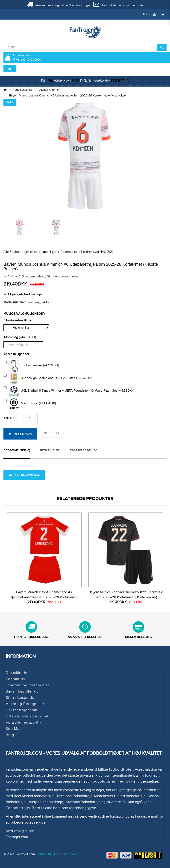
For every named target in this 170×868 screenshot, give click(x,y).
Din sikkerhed (18, 673)
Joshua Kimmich (50, 90)
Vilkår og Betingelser (25, 704)
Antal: (9, 418)
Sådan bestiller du (22, 691)
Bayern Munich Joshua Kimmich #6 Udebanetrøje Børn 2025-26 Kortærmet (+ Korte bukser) (68, 96)
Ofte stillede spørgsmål (27, 716)
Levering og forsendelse (28, 685)
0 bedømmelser (33, 276)
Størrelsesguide (20, 698)
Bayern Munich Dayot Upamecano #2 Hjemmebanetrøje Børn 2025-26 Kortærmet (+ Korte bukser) (44, 597)
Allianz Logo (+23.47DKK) (30, 404)
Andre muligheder (16, 354)
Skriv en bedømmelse (63, 276)
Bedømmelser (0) (17, 450)
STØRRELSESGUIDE (84, 450)
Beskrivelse (50, 450)
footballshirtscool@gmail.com (118, 5)
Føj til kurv (20, 434)
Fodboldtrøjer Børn (23, 808)
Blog (10, 735)
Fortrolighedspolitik (24, 722)
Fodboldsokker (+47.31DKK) (31, 366)
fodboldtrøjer (121, 769)
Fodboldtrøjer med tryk (111, 781)
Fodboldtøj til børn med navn (57, 854)
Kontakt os (15, 679)
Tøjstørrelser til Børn (20, 320)
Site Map (14, 729)
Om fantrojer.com (22, 710)
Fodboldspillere (23, 90)
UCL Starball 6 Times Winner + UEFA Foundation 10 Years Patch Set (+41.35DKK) (69, 391)
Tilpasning (11, 337)
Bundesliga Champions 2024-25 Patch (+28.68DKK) (48, 379)
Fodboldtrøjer (19, 252)
